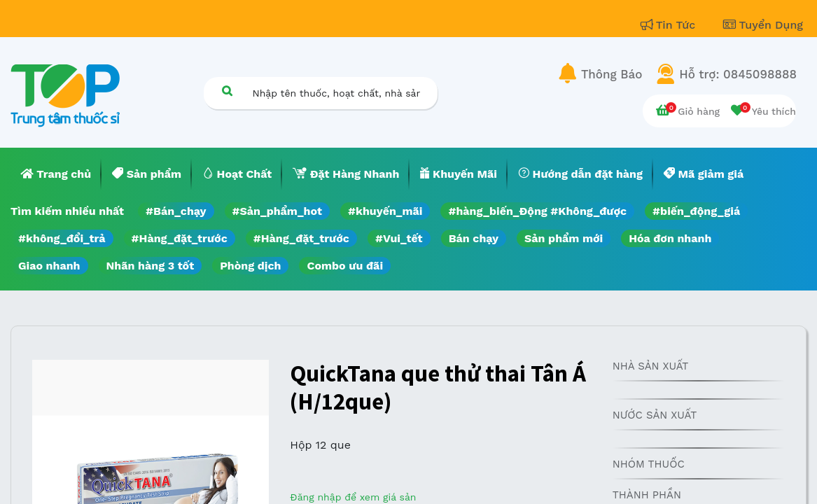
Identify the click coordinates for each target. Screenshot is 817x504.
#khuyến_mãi (385, 211)
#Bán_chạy (176, 211)
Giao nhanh (49, 266)
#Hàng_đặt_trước (180, 238)
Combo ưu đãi (345, 266)
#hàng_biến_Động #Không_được (537, 211)
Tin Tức (670, 25)
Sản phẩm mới (564, 238)
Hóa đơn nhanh (670, 238)
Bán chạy (474, 238)
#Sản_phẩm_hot (277, 211)
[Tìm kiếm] (228, 91)
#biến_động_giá (696, 211)
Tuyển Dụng (763, 25)
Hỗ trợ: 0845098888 (738, 74)
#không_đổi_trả (62, 238)
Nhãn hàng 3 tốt (151, 266)
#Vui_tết (399, 238)
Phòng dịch (250, 266)
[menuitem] (56, 174)
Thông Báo (612, 74)
